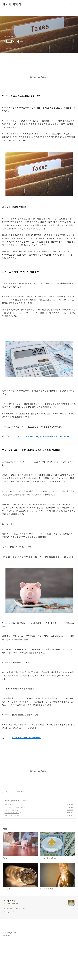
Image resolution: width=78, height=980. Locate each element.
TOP (74, 973)
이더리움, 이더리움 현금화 (14, 847)
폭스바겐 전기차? (11, 855)
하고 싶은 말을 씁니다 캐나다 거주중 (15, 948)
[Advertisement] (39, 80)
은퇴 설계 (8, 844)
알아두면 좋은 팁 (10, 840)
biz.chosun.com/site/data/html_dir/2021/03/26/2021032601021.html (41, 476)
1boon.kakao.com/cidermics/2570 (26, 777)
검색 (69, 4)
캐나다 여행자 (12, 4)
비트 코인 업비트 (10, 849)
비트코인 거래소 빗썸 (12, 852)
